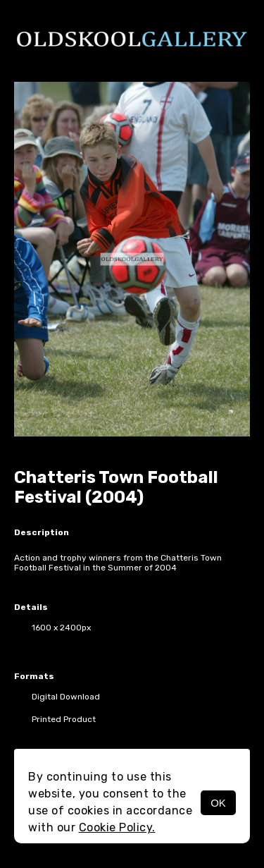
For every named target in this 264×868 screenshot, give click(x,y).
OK (218, 803)
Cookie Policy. (117, 827)
